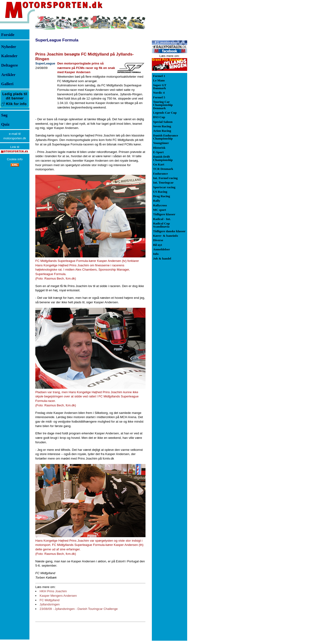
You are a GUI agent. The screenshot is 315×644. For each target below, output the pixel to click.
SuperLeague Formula (57, 40)
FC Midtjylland (49, 600)
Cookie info (15, 159)
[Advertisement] (212, 86)
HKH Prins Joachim (53, 591)
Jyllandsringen (50, 604)
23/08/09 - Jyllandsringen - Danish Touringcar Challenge (79, 609)
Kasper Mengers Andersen (58, 596)
